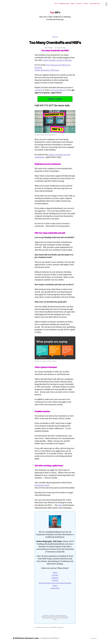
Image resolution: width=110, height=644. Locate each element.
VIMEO (55, 576)
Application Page (66, 3)
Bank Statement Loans (11, 4)
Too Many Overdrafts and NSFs (55, 42)
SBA (60, 508)
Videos (74, 3)
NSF (52, 629)
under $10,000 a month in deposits (58, 60)
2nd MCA (38, 90)
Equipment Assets (42, 488)
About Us (80, 3)
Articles (87, 3)
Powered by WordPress (48, 640)
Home (59, 3)
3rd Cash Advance (58, 90)
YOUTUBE (55, 578)
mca (49, 629)
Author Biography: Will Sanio (47, 70)
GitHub (55, 588)
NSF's (55, 629)
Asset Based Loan (95, 3)
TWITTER (55, 583)
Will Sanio (51, 48)
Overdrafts (60, 629)
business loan (40, 629)
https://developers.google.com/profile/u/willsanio (55, 586)
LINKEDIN (55, 581)
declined (46, 629)
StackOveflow (55, 591)
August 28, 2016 (61, 48)
